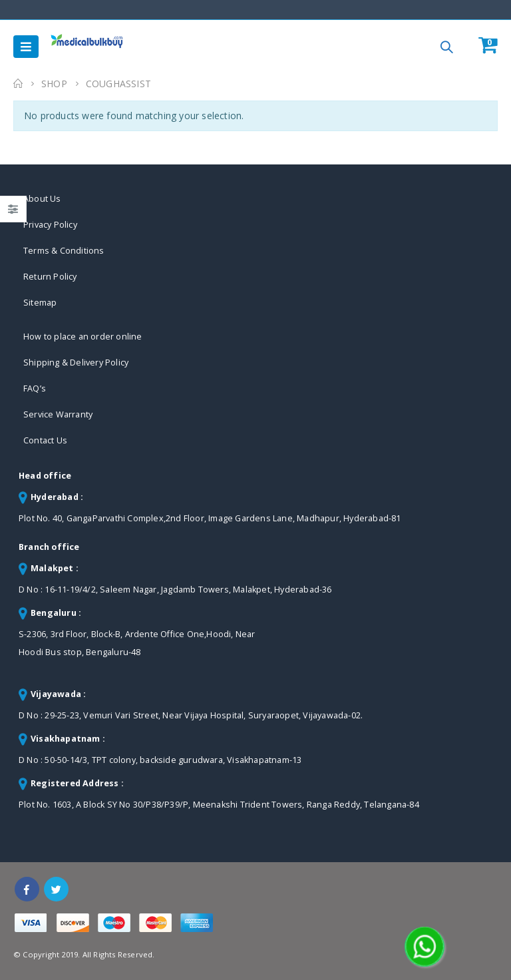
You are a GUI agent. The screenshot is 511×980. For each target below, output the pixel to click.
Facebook (27, 889)
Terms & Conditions (64, 251)
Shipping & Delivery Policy (76, 363)
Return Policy (50, 277)
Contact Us (45, 440)
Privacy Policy (50, 225)
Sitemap (40, 303)
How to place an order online (83, 337)
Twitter (56, 889)
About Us (42, 199)
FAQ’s (35, 388)
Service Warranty (58, 414)
